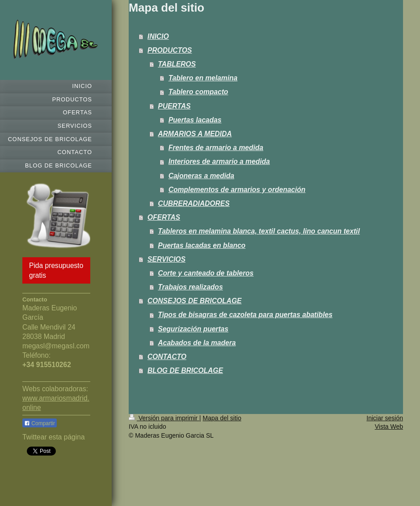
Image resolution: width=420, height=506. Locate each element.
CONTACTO (167, 357)
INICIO (158, 36)
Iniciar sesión (385, 418)
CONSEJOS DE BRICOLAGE (195, 301)
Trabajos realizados (191, 287)
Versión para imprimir (164, 418)
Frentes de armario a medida (216, 148)
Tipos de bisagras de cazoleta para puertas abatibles (246, 315)
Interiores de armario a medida (219, 161)
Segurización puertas (193, 329)
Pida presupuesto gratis (56, 270)
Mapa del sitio (222, 418)
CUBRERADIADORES (194, 203)
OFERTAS (164, 217)
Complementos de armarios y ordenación (237, 190)
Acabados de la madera (197, 343)
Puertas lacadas (195, 120)
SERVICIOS (166, 259)
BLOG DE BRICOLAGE (185, 370)
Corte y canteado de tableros (206, 273)
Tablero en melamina (203, 78)
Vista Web (389, 427)
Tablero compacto (198, 92)
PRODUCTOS (170, 50)
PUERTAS (174, 106)
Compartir (40, 423)
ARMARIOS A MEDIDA (195, 134)
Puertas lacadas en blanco (202, 245)
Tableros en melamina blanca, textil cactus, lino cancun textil (259, 231)
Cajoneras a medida (201, 176)
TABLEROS (177, 64)
